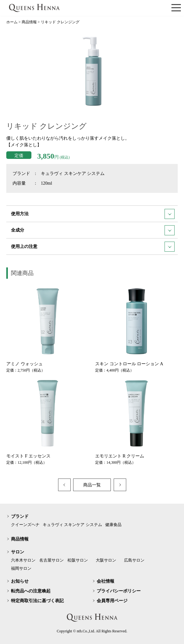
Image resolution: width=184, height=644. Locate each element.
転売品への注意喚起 (31, 591)
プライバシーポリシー (119, 591)
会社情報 (106, 581)
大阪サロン (106, 560)
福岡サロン (21, 568)
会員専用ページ (112, 601)
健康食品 (113, 525)
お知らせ (20, 581)
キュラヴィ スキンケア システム (72, 525)
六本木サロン (23, 560)
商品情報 (20, 539)
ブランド (20, 516)
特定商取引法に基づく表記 (37, 601)
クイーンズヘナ (25, 525)
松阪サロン (78, 560)
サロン (18, 552)
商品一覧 (92, 485)
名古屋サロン (51, 560)
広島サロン (134, 560)
